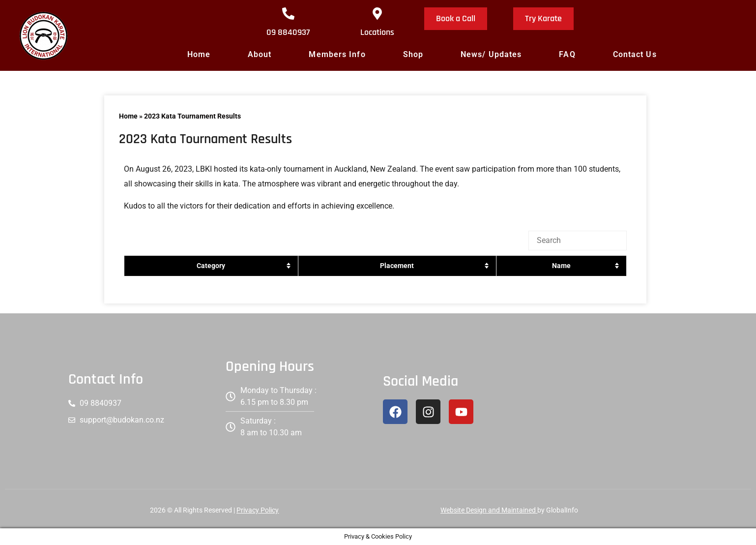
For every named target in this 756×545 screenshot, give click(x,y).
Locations (377, 32)
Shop (413, 54)
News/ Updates (491, 54)
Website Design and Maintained (489, 510)
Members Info (337, 54)
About (260, 54)
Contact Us (635, 54)
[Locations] (377, 14)
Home (199, 54)
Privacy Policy (258, 510)
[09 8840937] (288, 14)
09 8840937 (288, 32)
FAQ (567, 54)
